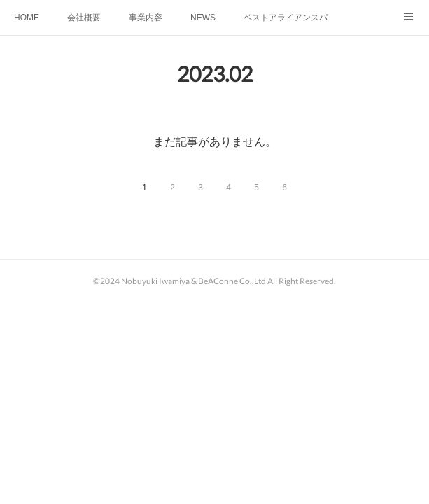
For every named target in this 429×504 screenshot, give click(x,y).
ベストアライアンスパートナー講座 (286, 17)
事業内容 (146, 17)
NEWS (203, 17)
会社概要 (84, 17)
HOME (27, 17)
